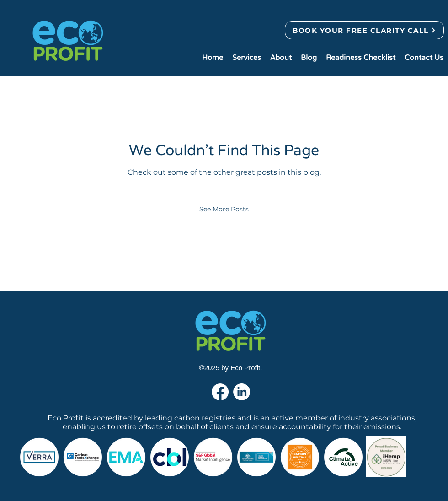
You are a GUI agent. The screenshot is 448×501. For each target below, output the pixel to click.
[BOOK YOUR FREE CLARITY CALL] (364, 30)
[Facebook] (220, 392)
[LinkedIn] (242, 392)
